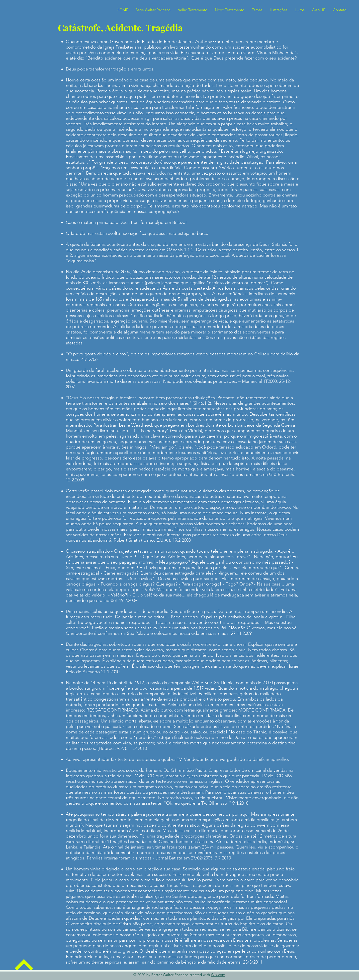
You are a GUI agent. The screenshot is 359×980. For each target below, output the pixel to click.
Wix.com (218, 975)
